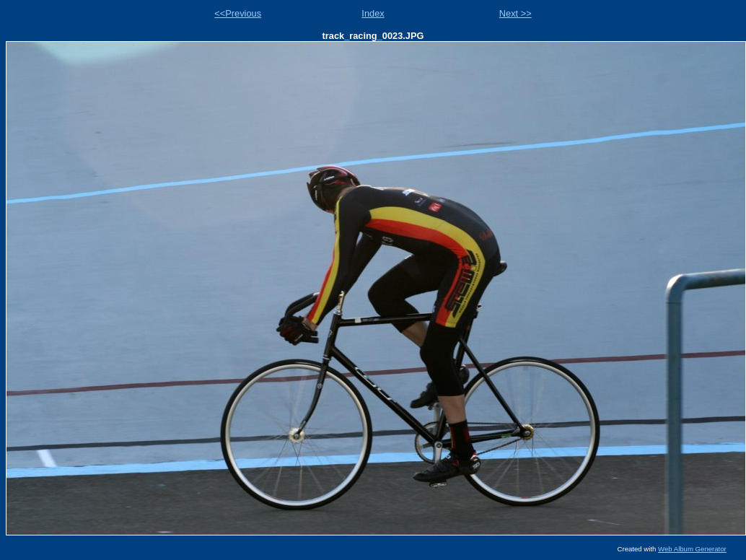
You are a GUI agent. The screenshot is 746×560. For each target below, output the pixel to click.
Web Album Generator (692, 549)
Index (373, 13)
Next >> (515, 13)
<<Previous (238, 13)
